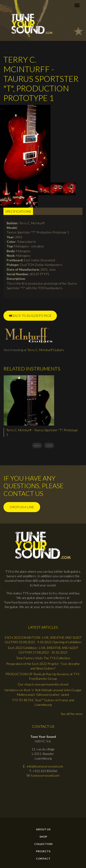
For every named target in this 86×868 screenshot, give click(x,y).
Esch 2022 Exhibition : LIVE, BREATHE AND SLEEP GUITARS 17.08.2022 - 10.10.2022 (43, 650)
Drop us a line (22, 507)
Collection (43, 844)
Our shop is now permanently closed (43, 684)
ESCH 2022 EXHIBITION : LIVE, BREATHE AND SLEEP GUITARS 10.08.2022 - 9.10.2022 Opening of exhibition (43, 640)
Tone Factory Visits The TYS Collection (43, 658)
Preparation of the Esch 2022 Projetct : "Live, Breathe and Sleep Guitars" (43, 666)
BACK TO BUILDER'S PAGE (30, 316)
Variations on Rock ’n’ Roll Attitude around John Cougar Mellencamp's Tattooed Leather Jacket (43, 692)
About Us (43, 829)
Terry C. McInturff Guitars (46, 350)
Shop (43, 837)
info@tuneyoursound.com (45, 766)
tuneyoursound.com (45, 775)
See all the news (72, 714)
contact (43, 859)
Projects (43, 851)
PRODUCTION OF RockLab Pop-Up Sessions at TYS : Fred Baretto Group (43, 676)
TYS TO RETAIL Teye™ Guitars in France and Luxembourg (43, 702)
